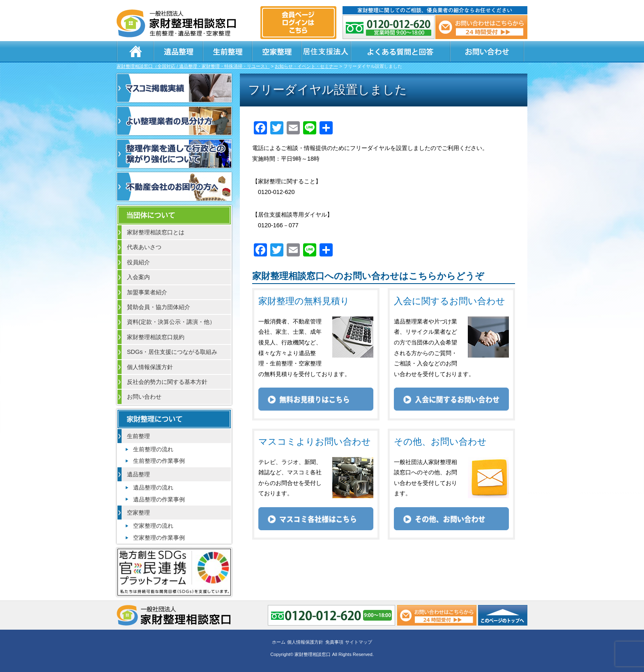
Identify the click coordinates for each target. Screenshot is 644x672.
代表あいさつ (144, 247)
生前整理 (228, 51)
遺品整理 (178, 51)
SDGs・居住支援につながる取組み (172, 352)
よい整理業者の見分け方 (174, 121)
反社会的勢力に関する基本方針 (167, 382)
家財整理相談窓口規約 (156, 337)
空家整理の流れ (153, 526)
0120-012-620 (389, 27)
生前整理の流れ (153, 449)
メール (481, 27)
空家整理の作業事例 (159, 538)
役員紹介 (138, 262)
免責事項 (334, 642)
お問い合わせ (487, 51)
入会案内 (138, 277)
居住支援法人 (326, 51)
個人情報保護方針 (150, 367)
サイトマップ (359, 642)
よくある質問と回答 (400, 51)
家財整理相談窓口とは (156, 232)
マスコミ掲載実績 (174, 88)
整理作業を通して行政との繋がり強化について (174, 154)
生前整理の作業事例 (159, 461)
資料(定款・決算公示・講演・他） (171, 322)
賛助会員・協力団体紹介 (159, 307)
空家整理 (277, 51)
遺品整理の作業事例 (159, 499)
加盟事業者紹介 (147, 292)
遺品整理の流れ (153, 487)
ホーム (135, 51)
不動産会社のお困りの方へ (174, 187)
